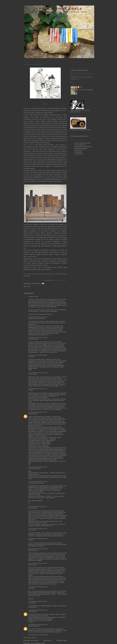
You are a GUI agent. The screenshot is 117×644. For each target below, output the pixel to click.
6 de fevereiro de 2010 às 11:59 (38, 539)
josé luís (31, 565)
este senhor (30, 145)
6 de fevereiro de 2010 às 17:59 (38, 563)
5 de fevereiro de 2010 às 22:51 (38, 529)
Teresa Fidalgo (33, 469)
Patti (81, 87)
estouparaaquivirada (34, 483)
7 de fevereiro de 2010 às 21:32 (38, 610)
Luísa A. (31, 374)
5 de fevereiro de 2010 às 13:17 (38, 389)
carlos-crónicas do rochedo (82, 143)
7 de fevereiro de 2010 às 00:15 (38, 587)
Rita (29, 357)
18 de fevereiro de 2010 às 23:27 (38, 635)
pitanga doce (78, 150)
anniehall (31, 414)
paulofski (31, 550)
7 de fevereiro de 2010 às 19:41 (38, 601)
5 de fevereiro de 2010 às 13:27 (38, 412)
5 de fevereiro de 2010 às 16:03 (38, 482)
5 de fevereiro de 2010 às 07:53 (38, 338)
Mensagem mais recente (31, 640)
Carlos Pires (32, 626)
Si (29, 390)
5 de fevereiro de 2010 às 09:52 (38, 355)
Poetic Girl (31, 339)
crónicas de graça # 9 (33, 64)
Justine (30, 530)
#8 (66, 280)
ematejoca (32, 297)
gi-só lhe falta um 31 (80, 145)
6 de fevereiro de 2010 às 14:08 (38, 549)
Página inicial (47, 640)
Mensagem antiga (62, 640)
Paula (30, 603)
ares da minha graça (59, 9)
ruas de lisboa (79, 154)
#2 (55, 280)
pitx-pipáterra (78, 152)
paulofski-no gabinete (81, 148)
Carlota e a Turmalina (35, 319)
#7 (64, 280)
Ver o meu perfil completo (85, 90)
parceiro (52, 274)
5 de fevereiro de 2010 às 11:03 (38, 373)
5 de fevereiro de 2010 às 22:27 (38, 507)
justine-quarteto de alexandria (83, 147)
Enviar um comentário (30, 638)
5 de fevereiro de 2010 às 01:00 (38, 317)
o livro (28, 286)
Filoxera (31, 612)
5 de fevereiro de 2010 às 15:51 (38, 467)
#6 (63, 280)
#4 (59, 280)
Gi (29, 540)
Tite (29, 588)
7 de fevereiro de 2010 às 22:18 (38, 625)
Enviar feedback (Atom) (38, 643)
